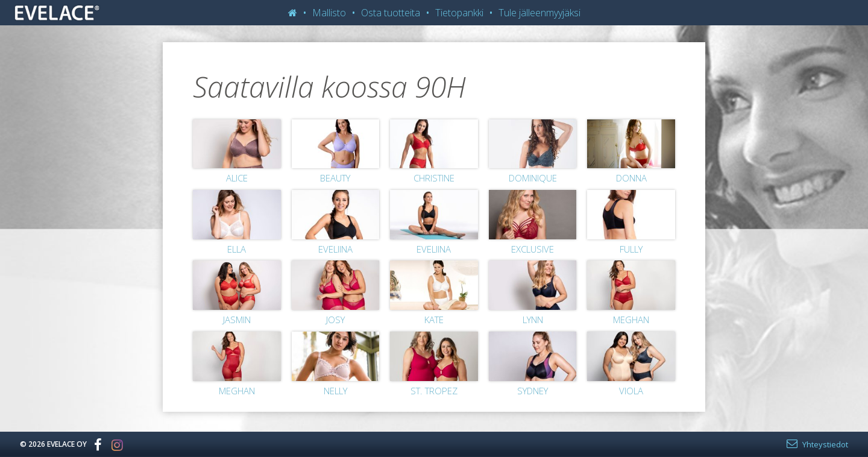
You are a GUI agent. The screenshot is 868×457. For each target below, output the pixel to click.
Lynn (533, 320)
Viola (631, 391)
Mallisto (329, 13)
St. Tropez (434, 391)
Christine (434, 178)
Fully (631, 249)
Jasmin (237, 320)
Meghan (631, 320)
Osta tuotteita (391, 13)
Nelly (335, 391)
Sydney (533, 391)
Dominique (533, 178)
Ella (237, 249)
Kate (434, 320)
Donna (631, 178)
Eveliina (335, 249)
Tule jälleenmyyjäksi (539, 13)
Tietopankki (459, 13)
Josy (335, 320)
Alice (237, 178)
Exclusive (533, 249)
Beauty (335, 178)
